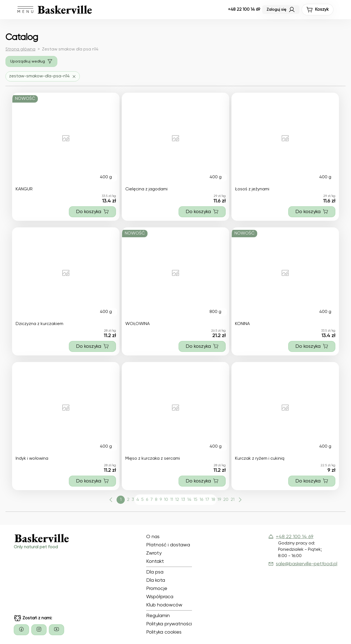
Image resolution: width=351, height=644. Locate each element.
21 (233, 500)
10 (166, 500)
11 (172, 500)
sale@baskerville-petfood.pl (303, 564)
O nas (153, 537)
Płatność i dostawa (168, 545)
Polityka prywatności (169, 624)
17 (207, 500)
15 (196, 500)
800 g (215, 312)
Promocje (157, 589)
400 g (106, 177)
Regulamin (158, 616)
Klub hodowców (164, 605)
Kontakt (155, 561)
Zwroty (154, 553)
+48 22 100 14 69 (244, 10)
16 (201, 500)
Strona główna (20, 49)
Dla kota (156, 580)
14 (189, 500)
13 (183, 500)
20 (226, 500)
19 (219, 500)
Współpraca (160, 597)
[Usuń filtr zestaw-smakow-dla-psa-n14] (43, 76)
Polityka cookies (164, 632)
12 (177, 500)
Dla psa (155, 572)
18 (213, 500)
